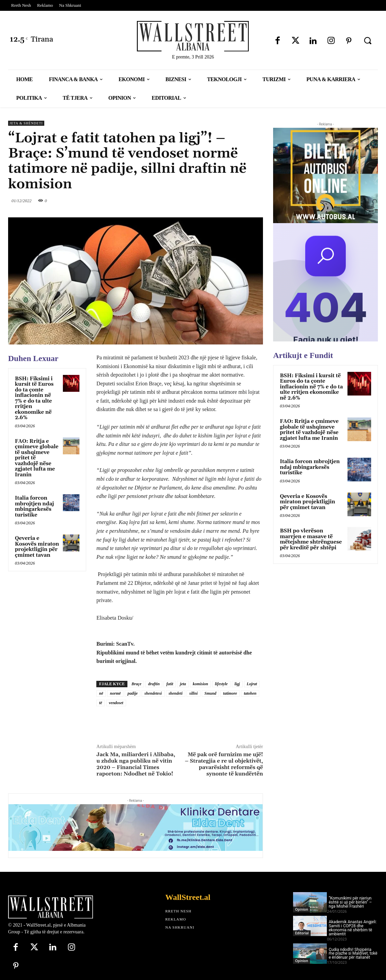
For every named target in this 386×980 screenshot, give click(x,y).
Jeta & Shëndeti (26, 123)
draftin (154, 684)
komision (200, 684)
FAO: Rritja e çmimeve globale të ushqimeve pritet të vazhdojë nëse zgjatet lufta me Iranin (309, 430)
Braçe (136, 684)
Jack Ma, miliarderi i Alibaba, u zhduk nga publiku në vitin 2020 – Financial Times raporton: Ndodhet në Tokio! (136, 764)
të (101, 703)
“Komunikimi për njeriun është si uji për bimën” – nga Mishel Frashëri (350, 902)
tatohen (250, 693)
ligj (237, 684)
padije (132, 693)
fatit (170, 684)
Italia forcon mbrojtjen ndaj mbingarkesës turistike (34, 507)
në (101, 693)
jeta (183, 684)
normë (115, 693)
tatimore (230, 693)
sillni (194, 693)
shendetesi (153, 693)
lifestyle (221, 684)
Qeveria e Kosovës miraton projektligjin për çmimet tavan (37, 547)
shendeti (176, 693)
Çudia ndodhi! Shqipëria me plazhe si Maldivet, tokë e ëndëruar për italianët (353, 954)
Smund (210, 693)
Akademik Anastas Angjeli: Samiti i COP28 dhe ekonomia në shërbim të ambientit (353, 928)
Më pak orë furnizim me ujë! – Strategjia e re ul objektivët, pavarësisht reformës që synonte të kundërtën (224, 764)
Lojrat (252, 684)
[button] (368, 41)
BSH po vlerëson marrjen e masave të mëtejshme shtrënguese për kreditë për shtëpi (311, 539)
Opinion (301, 909)
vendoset (116, 703)
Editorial (302, 933)
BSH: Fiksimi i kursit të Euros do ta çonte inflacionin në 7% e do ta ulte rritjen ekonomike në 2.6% (34, 398)
